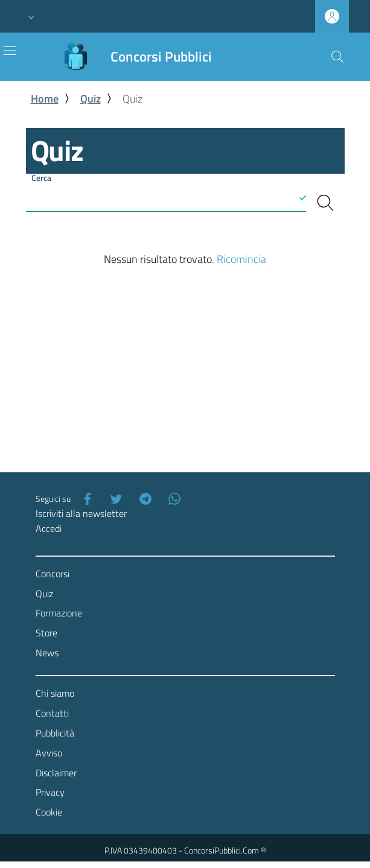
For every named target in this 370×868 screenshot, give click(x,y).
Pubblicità (55, 733)
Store (46, 633)
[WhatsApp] (172, 499)
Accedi (49, 528)
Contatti (52, 713)
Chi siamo (55, 693)
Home (45, 99)
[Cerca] (337, 57)
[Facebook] (85, 499)
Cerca (41, 178)
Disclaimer (56, 773)
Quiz (91, 99)
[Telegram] (143, 499)
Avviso (49, 753)
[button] (31, 16)
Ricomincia (241, 259)
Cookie (49, 812)
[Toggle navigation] (10, 51)
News (47, 653)
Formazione (59, 613)
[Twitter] (114, 499)
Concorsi (53, 574)
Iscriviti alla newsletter (81, 513)
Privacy (50, 792)
